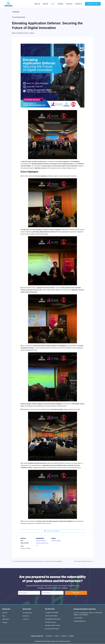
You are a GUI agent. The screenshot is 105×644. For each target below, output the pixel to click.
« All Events (16, 12)
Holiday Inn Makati (56, 541)
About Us (38, 4)
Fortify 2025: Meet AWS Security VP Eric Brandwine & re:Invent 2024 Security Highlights (39, 561)
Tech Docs (69, 4)
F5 (37, 545)
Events (53, 4)
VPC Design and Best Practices (82, 561)
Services (46, 4)
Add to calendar (53, 531)
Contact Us (79, 4)
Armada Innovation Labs (42, 543)
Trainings (61, 4)
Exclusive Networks (41, 541)
